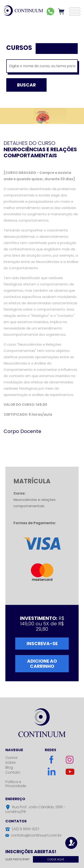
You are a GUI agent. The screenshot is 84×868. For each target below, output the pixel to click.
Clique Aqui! (56, 859)
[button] (75, 11)
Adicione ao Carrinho (42, 664)
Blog (9, 767)
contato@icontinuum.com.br (36, 835)
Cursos (11, 758)
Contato (13, 772)
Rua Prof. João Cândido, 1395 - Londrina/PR (36, 809)
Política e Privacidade (16, 784)
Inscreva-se (42, 644)
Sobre (11, 763)
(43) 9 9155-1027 (26, 829)
